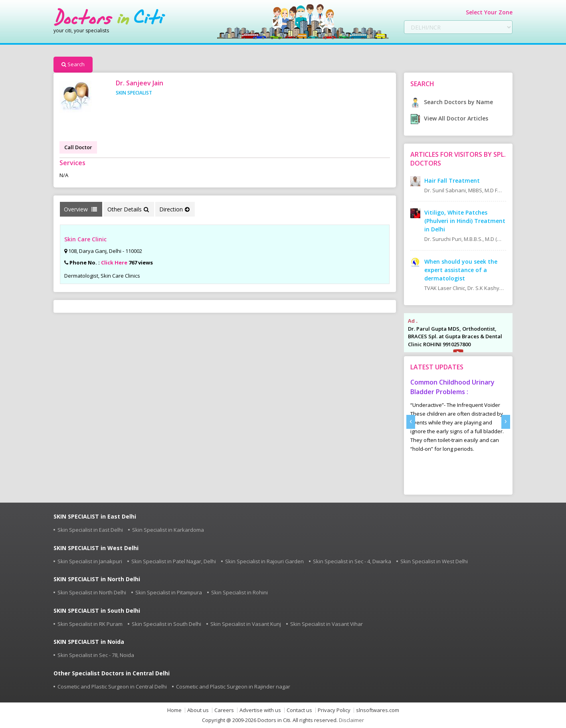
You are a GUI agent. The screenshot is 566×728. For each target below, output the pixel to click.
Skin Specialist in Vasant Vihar (327, 624)
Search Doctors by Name (452, 102)
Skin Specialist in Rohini (239, 592)
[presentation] (411, 422)
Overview (80, 209)
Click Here (114, 262)
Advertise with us (260, 710)
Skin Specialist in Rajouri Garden (264, 561)
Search (73, 64)
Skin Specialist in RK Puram (90, 624)
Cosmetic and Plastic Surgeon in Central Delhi (112, 687)
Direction (174, 209)
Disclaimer (351, 720)
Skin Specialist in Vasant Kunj (246, 624)
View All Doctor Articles (449, 118)
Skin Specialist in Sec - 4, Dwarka (352, 561)
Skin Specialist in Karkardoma (168, 530)
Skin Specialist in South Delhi (166, 624)
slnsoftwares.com (378, 710)
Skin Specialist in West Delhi (434, 561)
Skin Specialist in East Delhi (90, 530)
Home (174, 710)
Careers (224, 710)
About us (198, 710)
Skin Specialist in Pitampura (169, 592)
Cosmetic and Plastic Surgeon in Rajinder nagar (233, 687)
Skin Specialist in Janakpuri (90, 561)
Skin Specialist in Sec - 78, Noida (96, 655)
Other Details (128, 209)
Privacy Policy (334, 710)
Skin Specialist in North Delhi (92, 592)
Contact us (299, 710)
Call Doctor (78, 147)
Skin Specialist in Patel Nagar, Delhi (174, 561)
